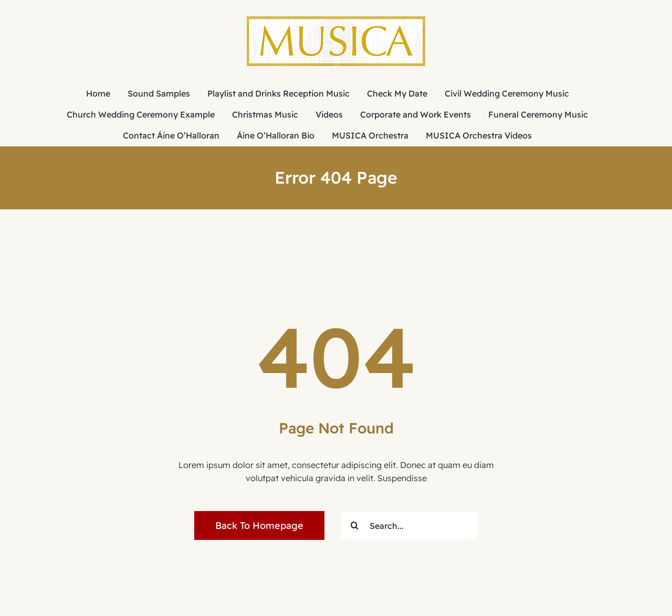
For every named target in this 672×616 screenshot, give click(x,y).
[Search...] (409, 525)
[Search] (355, 525)
